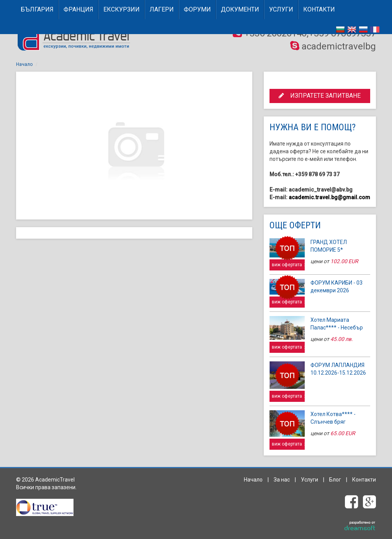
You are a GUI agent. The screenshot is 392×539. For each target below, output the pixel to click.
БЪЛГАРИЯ (37, 9)
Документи (240, 9)
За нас (282, 480)
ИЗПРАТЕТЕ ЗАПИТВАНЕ (320, 96)
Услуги (281, 9)
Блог (335, 480)
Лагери (162, 9)
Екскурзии (122, 9)
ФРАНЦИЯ (78, 9)
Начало (24, 64)
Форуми (197, 9)
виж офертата (288, 265)
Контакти (319, 9)
